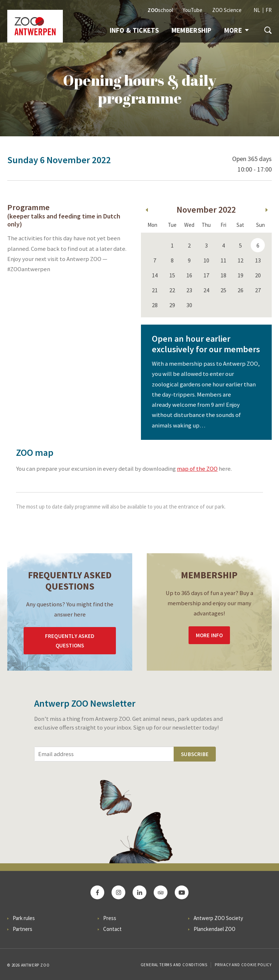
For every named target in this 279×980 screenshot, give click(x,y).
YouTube (193, 10)
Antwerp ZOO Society (218, 918)
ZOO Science (227, 10)
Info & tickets (134, 30)
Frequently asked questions (70, 641)
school (160, 10)
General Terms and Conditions (174, 965)
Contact (112, 929)
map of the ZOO (197, 469)
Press (110, 918)
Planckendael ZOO (215, 929)
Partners (23, 929)
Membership (192, 30)
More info (209, 635)
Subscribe (195, 754)
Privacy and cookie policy (243, 965)
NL (257, 10)
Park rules (24, 918)
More (236, 30)
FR (269, 10)
